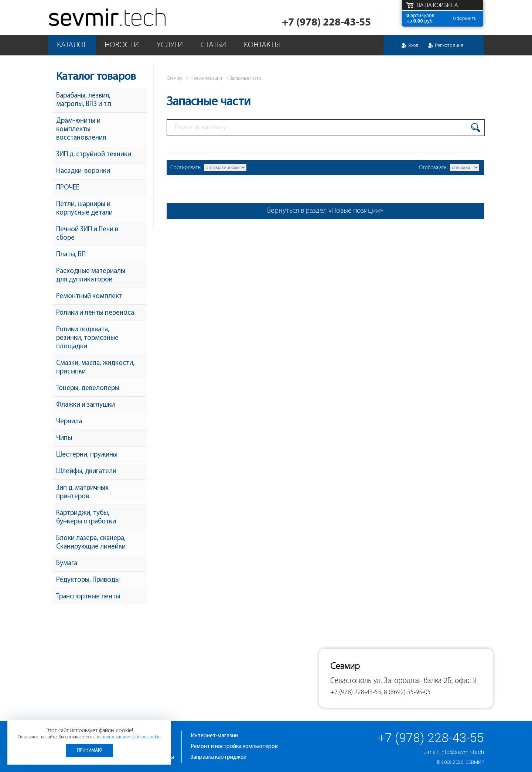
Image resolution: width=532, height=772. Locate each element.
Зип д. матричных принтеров (82, 492)
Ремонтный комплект (89, 296)
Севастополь (351, 681)
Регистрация (449, 45)
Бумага (67, 563)
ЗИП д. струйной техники (94, 155)
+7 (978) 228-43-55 (326, 23)
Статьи (213, 45)
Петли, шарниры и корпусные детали (84, 209)
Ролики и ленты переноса (95, 313)
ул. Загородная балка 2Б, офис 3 (425, 681)
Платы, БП (71, 255)
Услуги (170, 45)
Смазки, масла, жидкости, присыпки (95, 368)
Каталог (72, 45)
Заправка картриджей (219, 757)
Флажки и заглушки (86, 405)
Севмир (475, 762)
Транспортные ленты (88, 597)
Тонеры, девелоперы (88, 388)
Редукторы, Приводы (88, 580)
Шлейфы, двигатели (86, 472)
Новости (122, 45)
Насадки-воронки (83, 171)
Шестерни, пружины (87, 455)
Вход (413, 45)
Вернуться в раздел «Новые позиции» (325, 211)
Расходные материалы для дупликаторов (91, 276)
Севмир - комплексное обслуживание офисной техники (108, 18)
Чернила (69, 422)
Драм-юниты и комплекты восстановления (81, 129)
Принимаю (89, 750)
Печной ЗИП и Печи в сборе (87, 234)
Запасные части (245, 78)
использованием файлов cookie (129, 737)
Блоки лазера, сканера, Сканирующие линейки (91, 543)
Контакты (262, 45)
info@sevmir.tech (462, 752)
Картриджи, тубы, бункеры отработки (86, 517)
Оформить (465, 18)
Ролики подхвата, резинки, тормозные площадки (87, 338)
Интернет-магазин (214, 736)
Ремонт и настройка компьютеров (234, 747)
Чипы (64, 438)
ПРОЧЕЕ (68, 188)
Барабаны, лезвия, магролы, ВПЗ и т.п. (84, 100)
